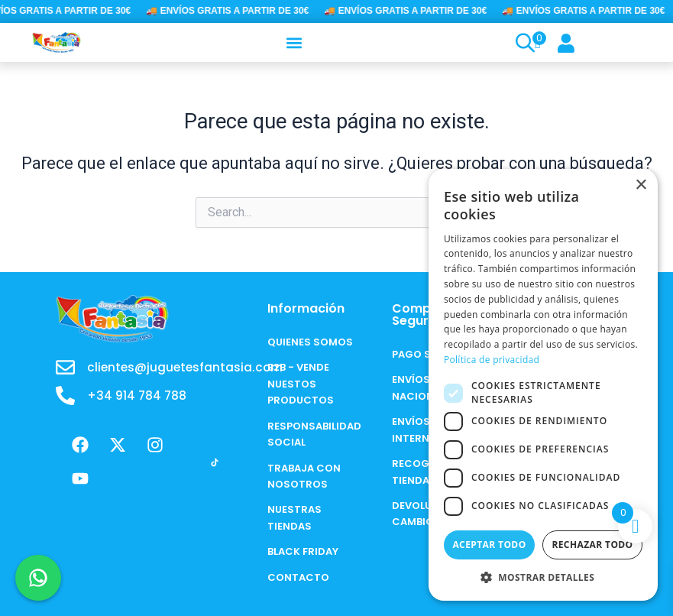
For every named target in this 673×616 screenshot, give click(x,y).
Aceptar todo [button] (489, 545)
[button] (294, 42)
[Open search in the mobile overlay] (519, 43)
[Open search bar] (523, 43)
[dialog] (543, 385)
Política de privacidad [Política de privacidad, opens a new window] (492, 360)
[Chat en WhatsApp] (38, 578)
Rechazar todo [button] (592, 545)
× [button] (641, 185)
